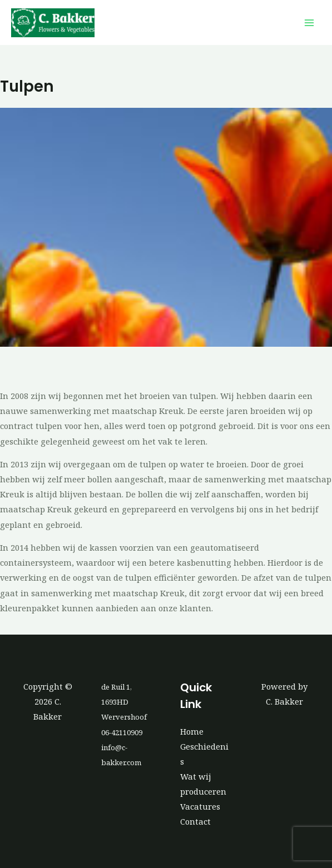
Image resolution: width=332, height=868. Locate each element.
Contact (195, 821)
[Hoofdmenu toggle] (309, 23)
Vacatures (200, 806)
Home (192, 731)
